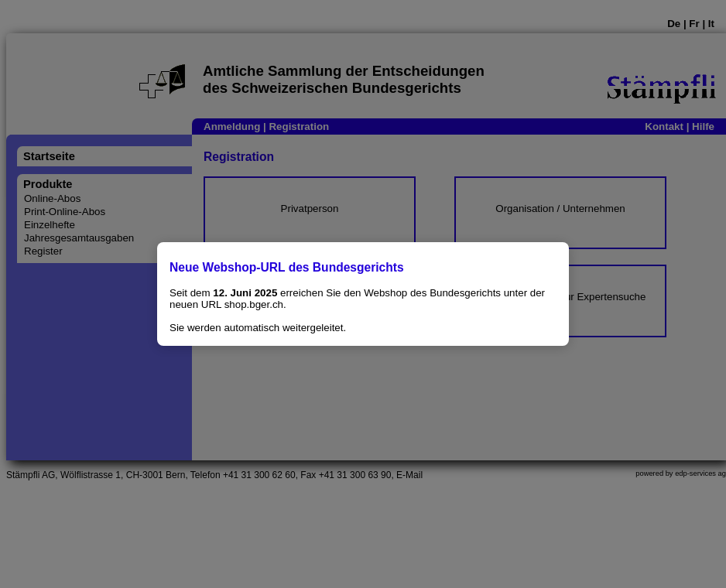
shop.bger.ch (254, 304)
